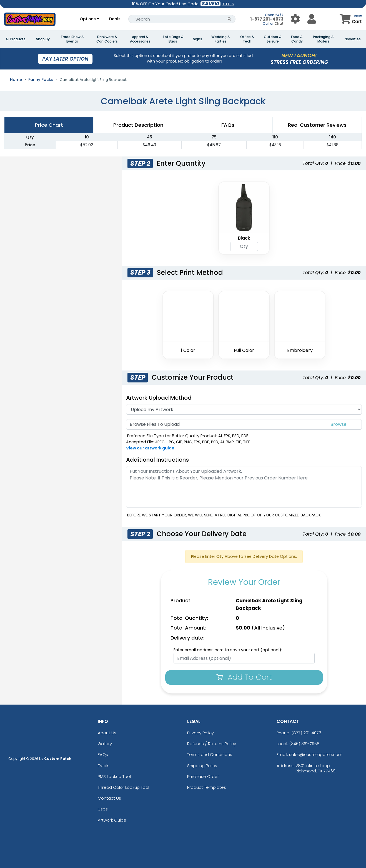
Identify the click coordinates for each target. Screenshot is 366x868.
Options (88, 19)
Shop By (43, 39)
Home (16, 79)
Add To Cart (244, 677)
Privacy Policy (200, 733)
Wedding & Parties (221, 39)
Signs (198, 39)
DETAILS (228, 4)
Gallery (105, 744)
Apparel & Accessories (140, 39)
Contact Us (109, 798)
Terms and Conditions (210, 754)
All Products (16, 39)
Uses (103, 809)
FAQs (103, 754)
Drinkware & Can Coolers (107, 39)
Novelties (353, 39)
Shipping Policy (202, 766)
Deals (115, 19)
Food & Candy (297, 39)
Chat (279, 23)
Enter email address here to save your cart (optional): (228, 650)
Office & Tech (247, 39)
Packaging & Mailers (323, 39)
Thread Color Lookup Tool (123, 787)
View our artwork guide (150, 448)
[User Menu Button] (295, 19)
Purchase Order (203, 776)
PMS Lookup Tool (114, 776)
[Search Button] (230, 19)
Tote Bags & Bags (173, 39)
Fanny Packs (41, 79)
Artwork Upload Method (159, 398)
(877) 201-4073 (306, 733)
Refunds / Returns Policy (212, 744)
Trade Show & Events (72, 39)
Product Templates (207, 787)
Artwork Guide (112, 820)
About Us (107, 733)
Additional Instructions (157, 460)
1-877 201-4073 (267, 19)
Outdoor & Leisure (273, 39)
